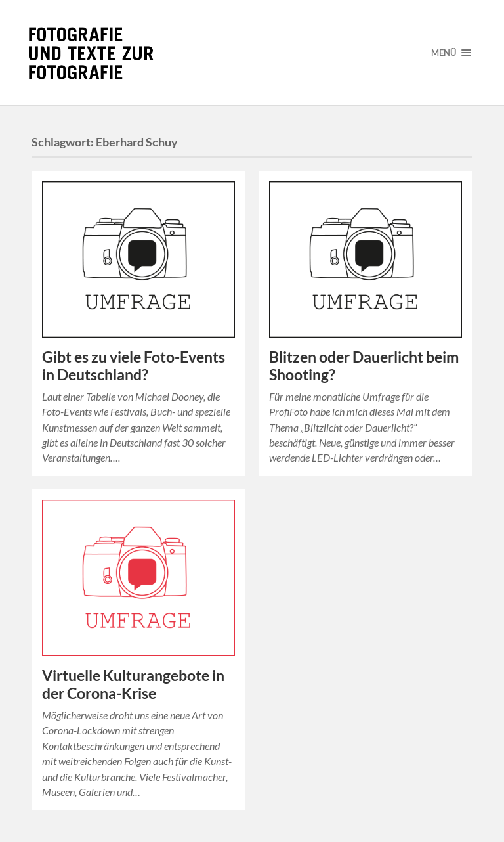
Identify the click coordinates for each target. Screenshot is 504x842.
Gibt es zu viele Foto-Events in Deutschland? (134, 366)
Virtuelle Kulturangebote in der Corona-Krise (133, 684)
